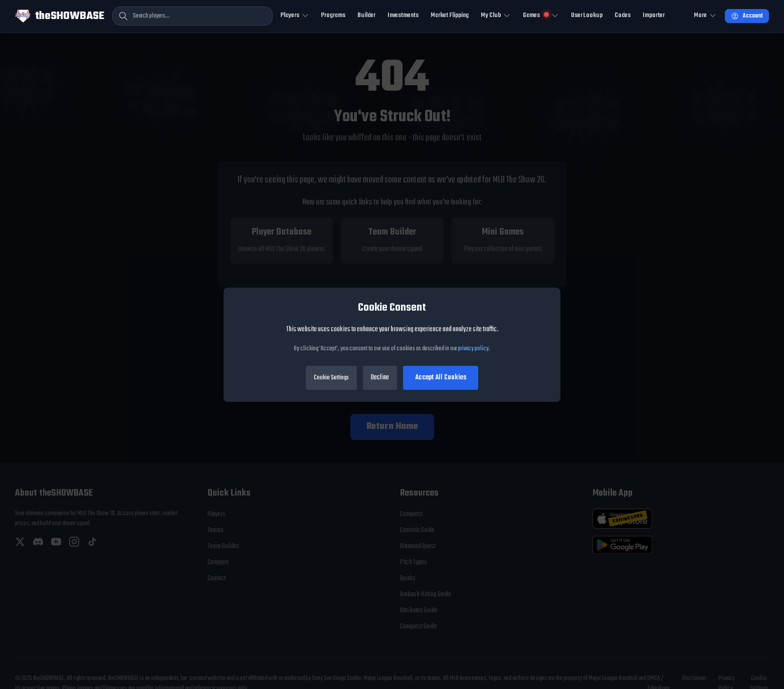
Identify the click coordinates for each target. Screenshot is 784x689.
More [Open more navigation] (705, 15)
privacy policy (473, 349)
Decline (380, 378)
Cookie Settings (331, 378)
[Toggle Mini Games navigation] (541, 16)
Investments (403, 15)
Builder (366, 15)
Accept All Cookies (441, 378)
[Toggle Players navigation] (295, 16)
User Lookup (587, 15)
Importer (654, 15)
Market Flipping (450, 15)
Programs (333, 15)
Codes (623, 15)
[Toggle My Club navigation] (496, 16)
